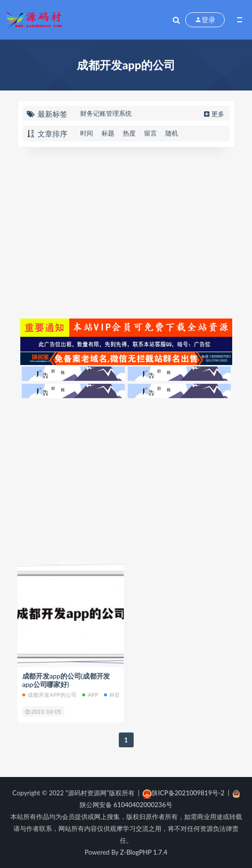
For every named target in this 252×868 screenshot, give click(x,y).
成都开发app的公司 (50, 695)
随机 (172, 133)
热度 (129, 133)
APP (90, 695)
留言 (151, 133)
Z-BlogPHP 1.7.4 (144, 852)
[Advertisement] (126, 231)
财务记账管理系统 (106, 113)
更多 (213, 114)
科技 (112, 695)
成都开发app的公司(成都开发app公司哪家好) (66, 680)
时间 (87, 133)
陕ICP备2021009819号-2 (183, 793)
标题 (108, 133)
